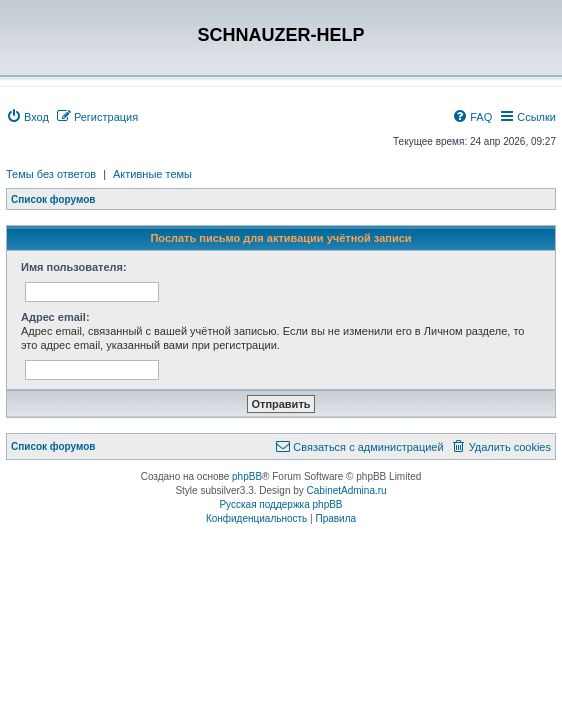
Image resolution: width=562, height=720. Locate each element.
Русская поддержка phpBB (280, 504)
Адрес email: (55, 317)
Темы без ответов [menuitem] (51, 174)
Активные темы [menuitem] (152, 174)
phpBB (247, 476)
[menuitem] (27, 117)
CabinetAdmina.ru (347, 490)
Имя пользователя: (74, 267)
